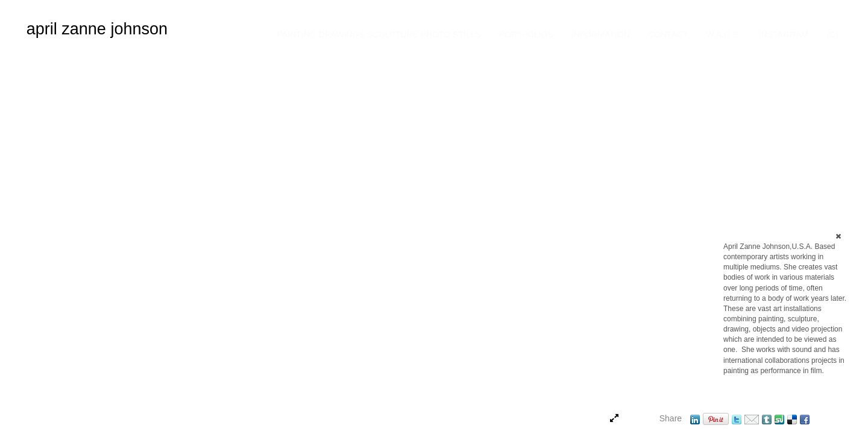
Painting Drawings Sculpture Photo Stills (379, 34)
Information (601, 34)
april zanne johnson (97, 29)
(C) (832, 34)
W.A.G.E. (723, 34)
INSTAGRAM (784, 34)
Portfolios (526, 34)
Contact (668, 34)
